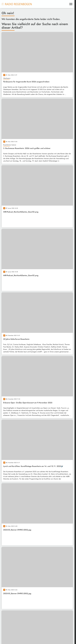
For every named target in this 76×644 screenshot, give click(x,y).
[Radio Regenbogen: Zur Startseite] (17, 4)
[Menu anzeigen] (71, 4)
